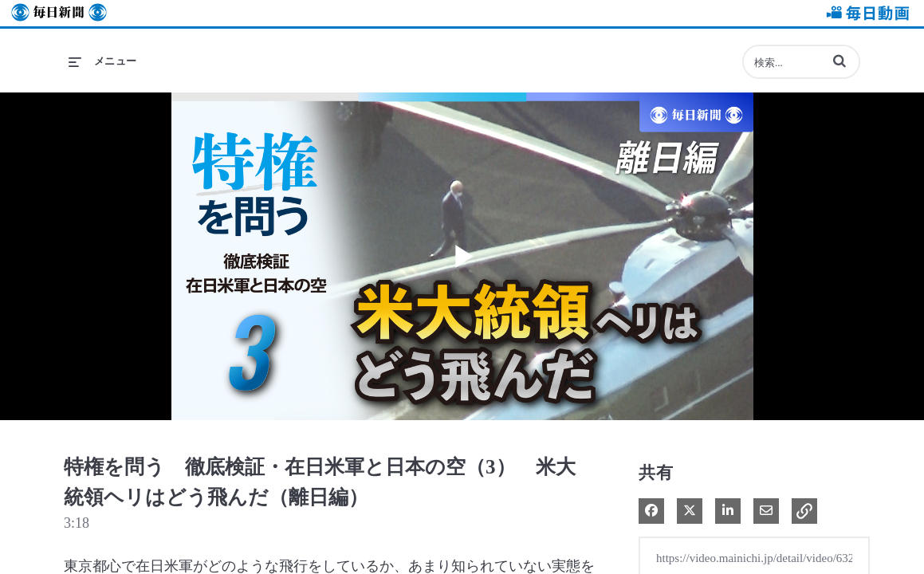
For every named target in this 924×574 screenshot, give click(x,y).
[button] (839, 61)
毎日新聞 (59, 13)
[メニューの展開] (103, 61)
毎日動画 (865, 13)
